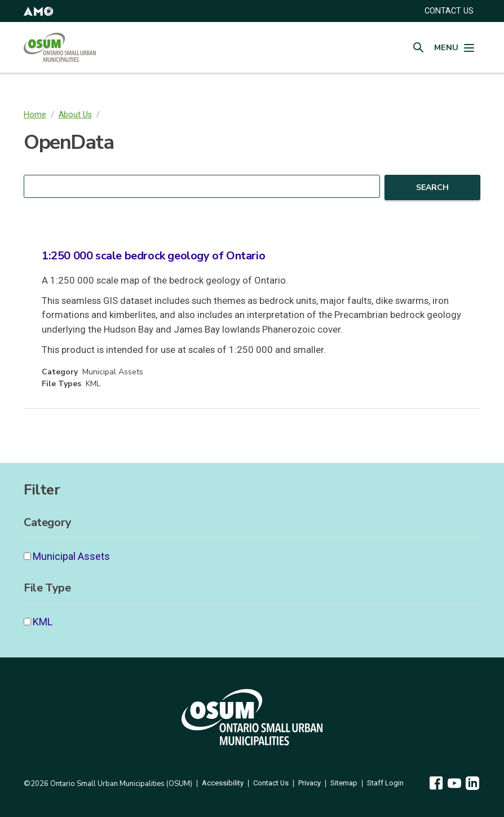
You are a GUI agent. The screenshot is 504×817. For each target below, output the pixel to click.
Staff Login (385, 783)
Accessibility (223, 783)
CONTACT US (449, 11)
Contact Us (271, 783)
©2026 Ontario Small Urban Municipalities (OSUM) (108, 784)
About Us (75, 115)
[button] (38, 11)
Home (35, 115)
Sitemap (344, 783)
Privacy (310, 783)
